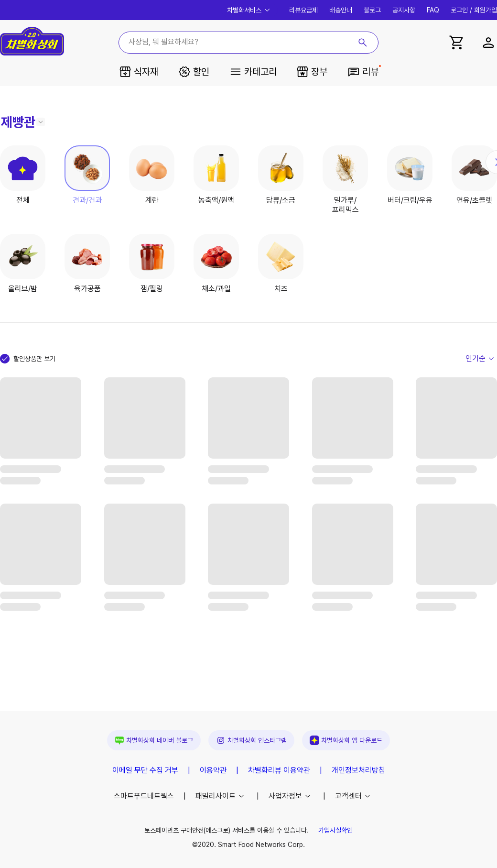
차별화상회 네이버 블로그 (154, 740)
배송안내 (341, 10)
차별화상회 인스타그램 (251, 740)
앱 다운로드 (346, 740)
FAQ (433, 10)
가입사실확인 (335, 830)
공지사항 (404, 10)
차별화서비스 (249, 10)
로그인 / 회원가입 (474, 10)
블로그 (372, 10)
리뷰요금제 (303, 10)
